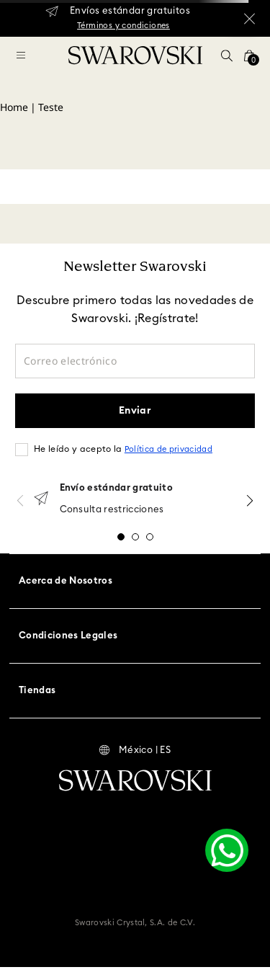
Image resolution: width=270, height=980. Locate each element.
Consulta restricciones (112, 510)
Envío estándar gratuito (116, 488)
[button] (227, 55)
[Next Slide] (250, 500)
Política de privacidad (168, 449)
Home (14, 107)
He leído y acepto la (123, 449)
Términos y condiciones (123, 26)
